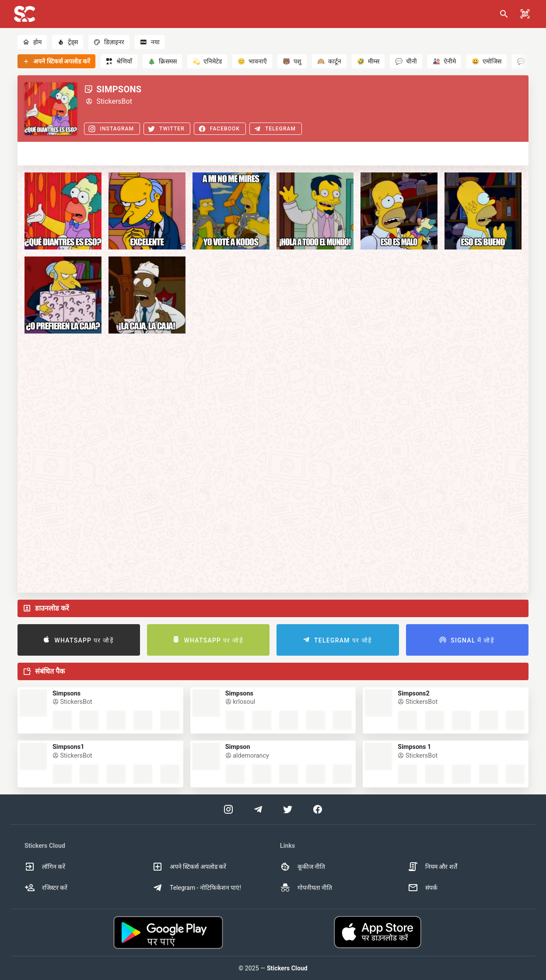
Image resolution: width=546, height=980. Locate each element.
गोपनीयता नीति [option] (306, 888)
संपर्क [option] (423, 888)
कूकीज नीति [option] (303, 867)
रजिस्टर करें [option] (46, 888)
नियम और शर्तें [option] (432, 867)
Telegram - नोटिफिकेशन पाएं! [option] (197, 888)
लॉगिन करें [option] (45, 867)
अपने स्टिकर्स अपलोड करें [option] (189, 867)
